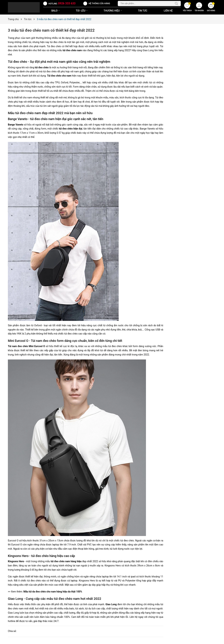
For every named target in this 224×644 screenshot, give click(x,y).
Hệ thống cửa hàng (99, 3)
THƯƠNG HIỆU (113, 11)
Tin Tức (143, 11)
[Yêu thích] (187, 7)
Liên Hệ (168, 11)
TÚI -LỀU (82, 11)
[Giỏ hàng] (211, 7)
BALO (56, 11)
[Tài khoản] (199, 7)
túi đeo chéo (42, 67)
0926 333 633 (67, 3)
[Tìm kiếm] (177, 3)
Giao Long (111, 604)
